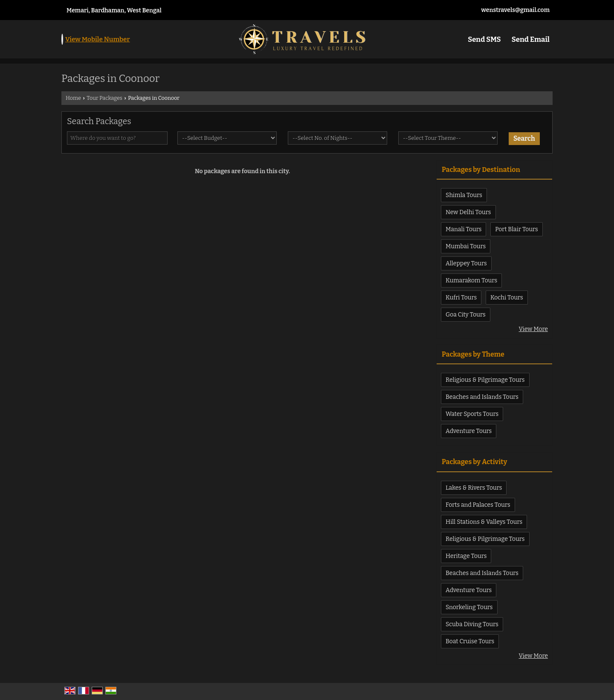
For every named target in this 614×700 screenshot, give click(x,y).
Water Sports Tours (472, 414)
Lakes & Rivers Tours (474, 488)
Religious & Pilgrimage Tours (485, 380)
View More (533, 329)
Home (73, 98)
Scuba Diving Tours (472, 624)
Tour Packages (104, 98)
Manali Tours (463, 229)
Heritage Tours (466, 556)
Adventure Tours (469, 431)
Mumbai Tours (466, 246)
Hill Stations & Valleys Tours (484, 522)
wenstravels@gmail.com (515, 10)
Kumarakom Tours (471, 280)
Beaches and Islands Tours (482, 397)
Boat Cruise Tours (470, 641)
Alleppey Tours (466, 263)
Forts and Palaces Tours (478, 505)
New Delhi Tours (468, 212)
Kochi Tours (507, 298)
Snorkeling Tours (469, 607)
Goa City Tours (466, 315)
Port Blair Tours (517, 229)
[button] (98, 39)
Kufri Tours (461, 298)
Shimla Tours (464, 195)
